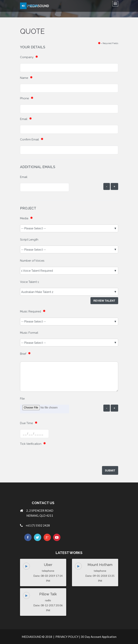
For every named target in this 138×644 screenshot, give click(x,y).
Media (24, 218)
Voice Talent (28, 282)
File (22, 399)
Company (27, 57)
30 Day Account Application (99, 637)
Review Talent (104, 301)
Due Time (26, 423)
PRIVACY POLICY (67, 637)
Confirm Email (29, 140)
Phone (24, 98)
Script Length (29, 240)
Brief (23, 354)
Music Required (31, 311)
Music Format (29, 333)
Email (24, 119)
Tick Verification (31, 444)
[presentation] (49, 457)
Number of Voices (32, 261)
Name (24, 78)
